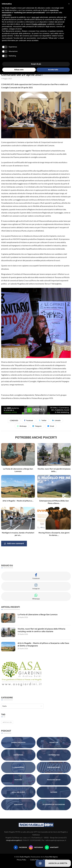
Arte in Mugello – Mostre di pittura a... (18, 501)
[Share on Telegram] (37, 426)
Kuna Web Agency (52, 857)
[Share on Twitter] (43, 420)
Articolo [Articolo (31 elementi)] (7, 722)
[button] (69, 4)
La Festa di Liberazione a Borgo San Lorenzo (38, 615)
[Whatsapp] (52, 847)
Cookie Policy (35, 860)
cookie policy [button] (7, 15)
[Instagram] (36, 847)
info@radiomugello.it (14, 840)
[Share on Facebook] (29, 420)
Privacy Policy (21, 860)
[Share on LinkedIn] (56, 420)
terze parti (35, 17)
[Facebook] (20, 847)
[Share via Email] (51, 426)
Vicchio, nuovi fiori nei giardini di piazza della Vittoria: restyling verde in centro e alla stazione (42, 630)
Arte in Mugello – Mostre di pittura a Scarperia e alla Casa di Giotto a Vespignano (43, 644)
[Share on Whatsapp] (22, 426)
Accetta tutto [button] (53, 70)
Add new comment (14, 544)
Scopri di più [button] (36, 64)
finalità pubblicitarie (39, 24)
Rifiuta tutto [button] (19, 70)
